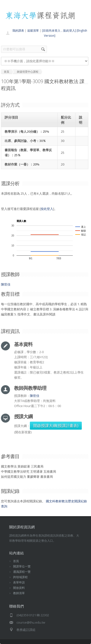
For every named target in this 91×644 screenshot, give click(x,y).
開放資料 (19, 588)
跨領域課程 (20, 577)
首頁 (16, 561)
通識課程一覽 (22, 572)
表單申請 (19, 582)
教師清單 (19, 593)
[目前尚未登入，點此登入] (59, 30)
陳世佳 (6, 284)
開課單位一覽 (22, 566)
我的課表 (18, 30)
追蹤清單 (33, 30)
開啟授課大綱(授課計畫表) (56, 426)
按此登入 (47, 209)
